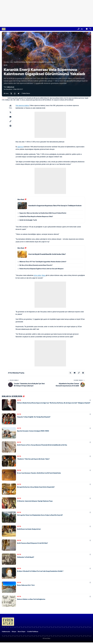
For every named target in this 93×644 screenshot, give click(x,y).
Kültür (6, 65)
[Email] (10, 118)
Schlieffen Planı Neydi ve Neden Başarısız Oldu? (36, 218)
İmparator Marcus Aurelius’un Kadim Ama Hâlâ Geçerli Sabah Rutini (43, 214)
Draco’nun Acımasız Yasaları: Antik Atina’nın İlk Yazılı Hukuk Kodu (41, 475)
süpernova (20, 148)
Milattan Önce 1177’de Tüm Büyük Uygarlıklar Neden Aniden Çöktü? (43, 263)
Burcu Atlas (11, 87)
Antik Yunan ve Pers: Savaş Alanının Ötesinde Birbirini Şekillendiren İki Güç (44, 446)
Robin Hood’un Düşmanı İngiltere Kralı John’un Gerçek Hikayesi (41, 270)
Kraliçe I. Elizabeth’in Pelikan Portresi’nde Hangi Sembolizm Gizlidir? (42, 573)
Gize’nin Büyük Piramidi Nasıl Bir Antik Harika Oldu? (47, 255)
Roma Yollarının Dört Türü (26, 587)
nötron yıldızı (37, 276)
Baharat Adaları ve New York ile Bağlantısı (32, 601)
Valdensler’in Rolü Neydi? (26, 559)
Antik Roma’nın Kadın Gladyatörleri (30, 531)
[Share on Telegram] (20, 94)
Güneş (43, 276)
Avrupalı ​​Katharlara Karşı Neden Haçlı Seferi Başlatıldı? (37, 489)
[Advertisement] (47, 13)
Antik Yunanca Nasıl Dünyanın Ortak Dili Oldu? (34, 545)
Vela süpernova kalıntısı (22, 107)
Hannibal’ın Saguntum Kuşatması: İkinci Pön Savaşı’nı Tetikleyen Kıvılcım (55, 207)
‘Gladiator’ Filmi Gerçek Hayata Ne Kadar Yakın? (35, 460)
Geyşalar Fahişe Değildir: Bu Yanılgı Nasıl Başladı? (35, 418)
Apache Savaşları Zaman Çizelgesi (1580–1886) (35, 432)
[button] (79, 29)
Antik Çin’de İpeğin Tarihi (28, 221)
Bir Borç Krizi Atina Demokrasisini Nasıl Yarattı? (36, 266)
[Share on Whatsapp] (16, 94)
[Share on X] (12, 94)
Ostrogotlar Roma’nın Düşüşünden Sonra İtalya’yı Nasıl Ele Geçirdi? (42, 517)
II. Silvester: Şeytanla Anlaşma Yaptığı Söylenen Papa (37, 503)
